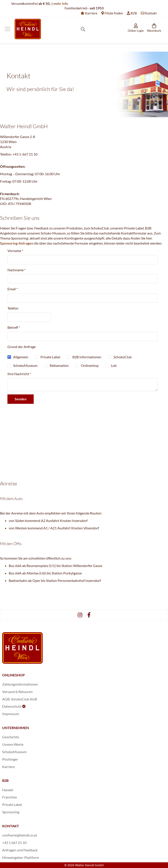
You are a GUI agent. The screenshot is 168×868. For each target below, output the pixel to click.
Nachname (17, 270)
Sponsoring (11, 812)
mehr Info (61, 3)
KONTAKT (11, 826)
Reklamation (59, 365)
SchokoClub (123, 357)
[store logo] (28, 29)
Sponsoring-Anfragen (17, 243)
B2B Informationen (87, 357)
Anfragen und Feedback (20, 850)
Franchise (10, 797)
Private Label (50, 357)
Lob (114, 365)
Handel (8, 790)
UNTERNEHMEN (16, 728)
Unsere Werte (13, 744)
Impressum (11, 714)
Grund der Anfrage (22, 347)
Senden (21, 399)
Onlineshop (90, 365)
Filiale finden (114, 13)
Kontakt (151, 13)
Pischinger (10, 759)
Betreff (14, 327)
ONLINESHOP (13, 675)
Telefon (13, 308)
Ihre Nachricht (19, 374)
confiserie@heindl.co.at (20, 835)
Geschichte (11, 737)
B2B (134, 13)
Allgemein (21, 357)
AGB (6, 699)
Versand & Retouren (17, 692)
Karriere (91, 13)
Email (13, 289)
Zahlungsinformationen (20, 684)
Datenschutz (12, 706)
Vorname (15, 251)
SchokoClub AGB (24, 699)
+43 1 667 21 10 (14, 843)
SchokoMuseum (25, 365)
